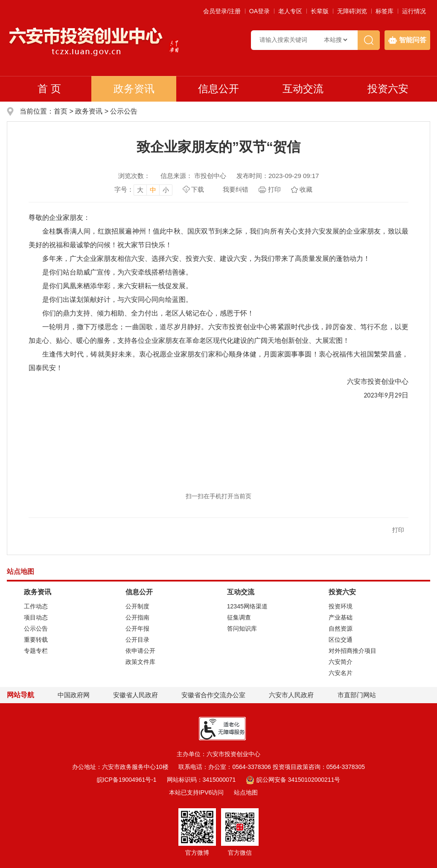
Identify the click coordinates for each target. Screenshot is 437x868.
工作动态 (36, 606)
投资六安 (388, 89)
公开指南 (137, 617)
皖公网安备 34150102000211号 (293, 780)
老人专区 (290, 11)
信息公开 (218, 89)
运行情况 (414, 11)
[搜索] (369, 40)
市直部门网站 (361, 695)
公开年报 (137, 628)
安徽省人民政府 (135, 695)
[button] (320, 11)
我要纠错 (236, 189)
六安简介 (341, 662)
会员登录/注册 (222, 11)
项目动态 (36, 617)
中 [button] (153, 190)
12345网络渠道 (247, 606)
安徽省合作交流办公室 (213, 695)
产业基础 (341, 617)
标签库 (385, 11)
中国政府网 (74, 695)
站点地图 (246, 792)
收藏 (306, 189)
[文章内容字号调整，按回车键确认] (143, 190)
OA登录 (259, 11)
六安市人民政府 (291, 695)
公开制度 (137, 606)
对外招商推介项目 (353, 651)
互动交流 (303, 89)
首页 (61, 111)
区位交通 (341, 640)
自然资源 (341, 628)
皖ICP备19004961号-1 (127, 780)
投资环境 (341, 606)
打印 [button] (398, 530)
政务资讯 (134, 89)
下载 (198, 189)
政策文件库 (140, 662)
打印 (274, 189)
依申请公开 (140, 651)
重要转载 (36, 640)
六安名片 (341, 673)
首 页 (49, 89)
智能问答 (407, 40)
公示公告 (124, 111)
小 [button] (166, 190)
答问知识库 (242, 628)
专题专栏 (36, 651)
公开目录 (137, 640)
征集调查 (239, 617)
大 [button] (140, 190)
